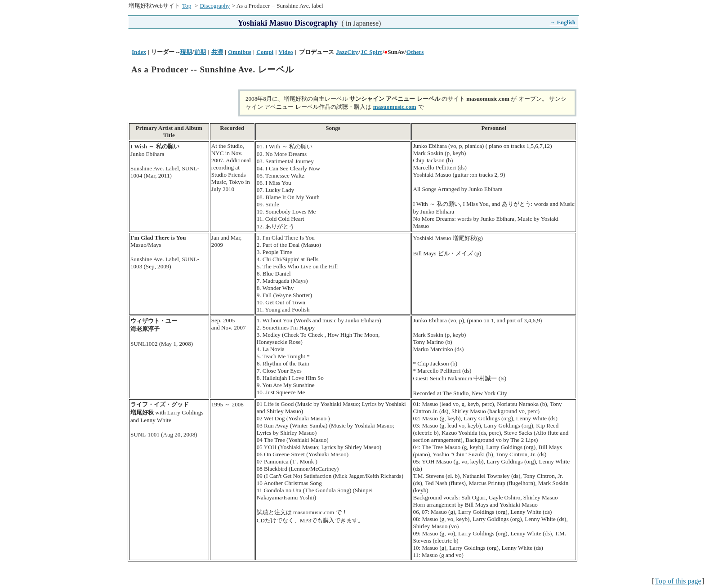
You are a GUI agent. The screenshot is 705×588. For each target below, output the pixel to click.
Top (187, 6)
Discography (215, 6)
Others (415, 52)
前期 (200, 52)
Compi (265, 52)
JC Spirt (371, 52)
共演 (217, 52)
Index (139, 52)
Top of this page (678, 581)
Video (286, 52)
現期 (186, 52)
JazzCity (347, 52)
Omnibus (240, 52)
